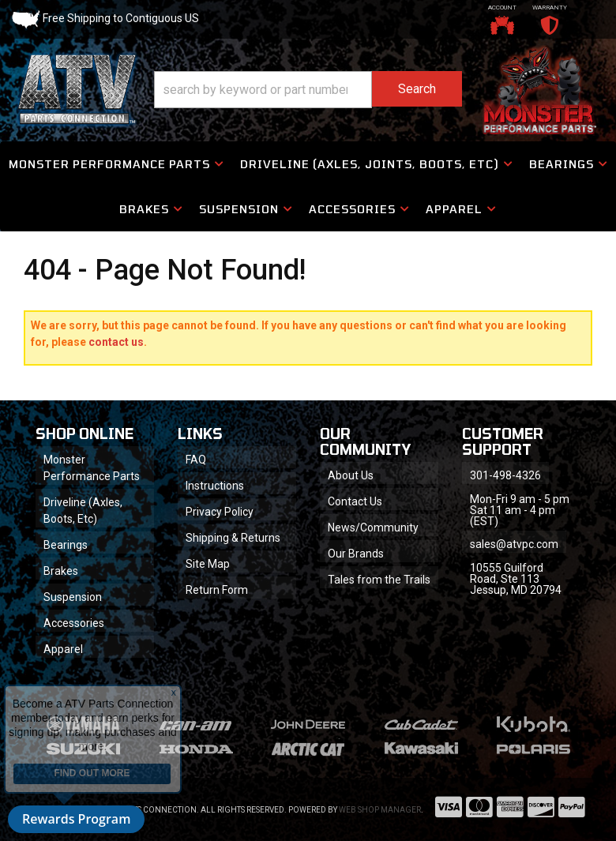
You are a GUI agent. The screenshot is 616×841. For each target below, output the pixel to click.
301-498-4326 (505, 475)
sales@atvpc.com (514, 544)
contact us (116, 342)
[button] (308, 90)
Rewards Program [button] (76, 819)
